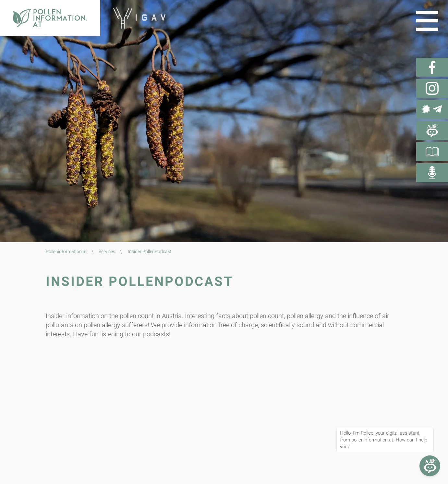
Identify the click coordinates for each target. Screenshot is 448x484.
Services (107, 252)
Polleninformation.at (66, 252)
